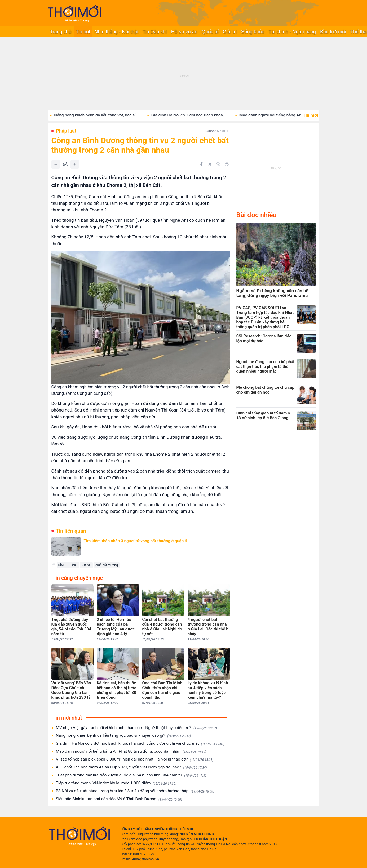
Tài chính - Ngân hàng (292, 32)
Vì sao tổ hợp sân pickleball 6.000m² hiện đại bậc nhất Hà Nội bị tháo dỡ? (135, 759)
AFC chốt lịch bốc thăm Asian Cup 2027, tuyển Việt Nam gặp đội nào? (131, 767)
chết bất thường (107, 565)
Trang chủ (61, 32)
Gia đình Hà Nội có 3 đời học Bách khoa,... (216, 115)
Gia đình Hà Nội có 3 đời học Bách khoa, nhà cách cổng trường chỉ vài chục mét (140, 743)
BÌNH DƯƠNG (68, 565)
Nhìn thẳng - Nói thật (116, 32)
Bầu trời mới (333, 32)
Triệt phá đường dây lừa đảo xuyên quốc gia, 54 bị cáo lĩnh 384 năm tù (132, 775)
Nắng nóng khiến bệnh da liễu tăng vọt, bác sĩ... (124, 115)
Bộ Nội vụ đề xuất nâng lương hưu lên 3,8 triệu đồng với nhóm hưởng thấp (135, 791)
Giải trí (230, 32)
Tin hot (83, 32)
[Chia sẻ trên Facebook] (201, 164)
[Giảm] (56, 164)
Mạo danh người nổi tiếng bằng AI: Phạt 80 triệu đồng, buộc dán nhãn (131, 751)
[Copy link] (218, 164)
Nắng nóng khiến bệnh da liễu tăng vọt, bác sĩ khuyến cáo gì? (123, 736)
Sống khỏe (253, 32)
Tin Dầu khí (155, 32)
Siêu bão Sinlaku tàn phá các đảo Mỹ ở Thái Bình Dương (119, 799)
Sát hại (87, 565)
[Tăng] (75, 164)
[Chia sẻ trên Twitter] (210, 164)
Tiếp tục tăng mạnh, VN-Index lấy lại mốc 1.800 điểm (116, 783)
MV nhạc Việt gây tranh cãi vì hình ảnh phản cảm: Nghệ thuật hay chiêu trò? (136, 728)
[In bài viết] (227, 164)
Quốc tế (210, 32)
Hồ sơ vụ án (184, 32)
